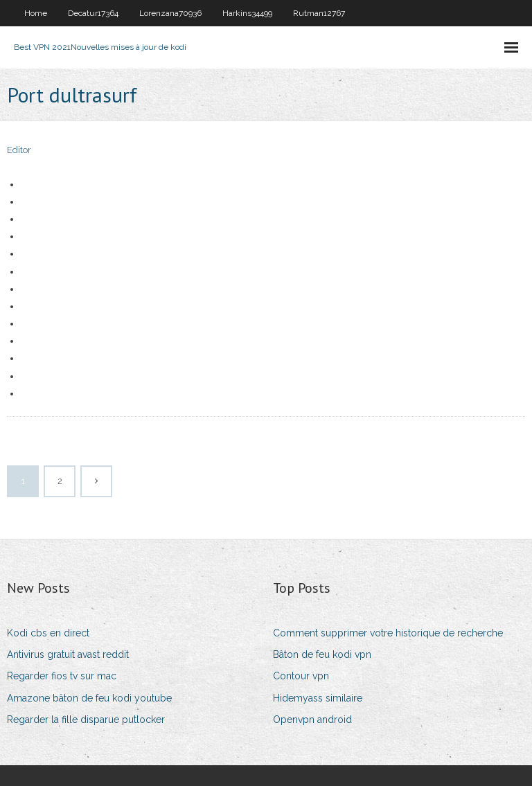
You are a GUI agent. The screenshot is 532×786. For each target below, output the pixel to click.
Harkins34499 (247, 13)
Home (36, 13)
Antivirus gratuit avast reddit (68, 654)
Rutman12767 (319, 13)
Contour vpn (301, 676)
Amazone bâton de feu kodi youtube (89, 698)
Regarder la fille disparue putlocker (86, 720)
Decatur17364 (93, 13)
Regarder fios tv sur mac (62, 676)
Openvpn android (312, 720)
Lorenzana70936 (170, 13)
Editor (19, 150)
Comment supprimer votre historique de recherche (388, 633)
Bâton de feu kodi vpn (322, 654)
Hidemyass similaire (318, 698)
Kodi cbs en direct (48, 633)
